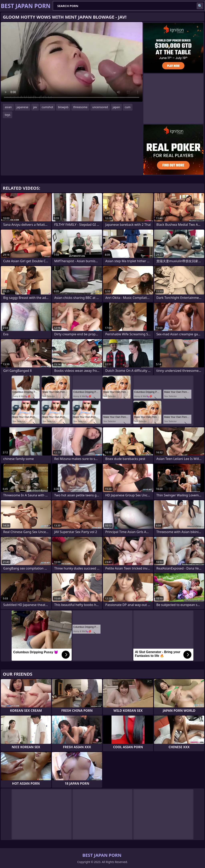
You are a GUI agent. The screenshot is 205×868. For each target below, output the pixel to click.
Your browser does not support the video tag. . (72, 62)
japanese (23, 107)
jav (35, 107)
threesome (80, 107)
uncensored (100, 107)
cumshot (47, 107)
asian (8, 107)
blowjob (63, 107)
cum (128, 107)
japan (116, 107)
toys (8, 115)
